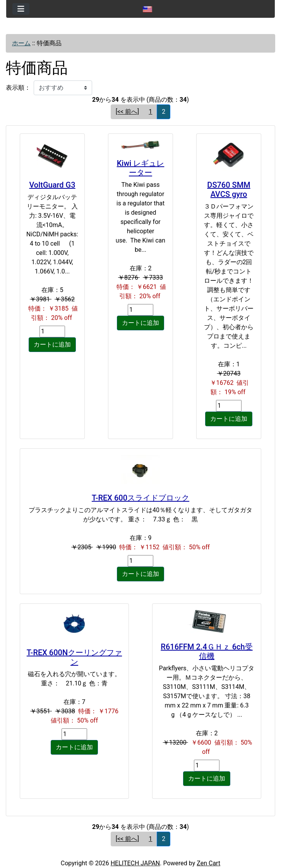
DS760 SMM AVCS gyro (229, 190)
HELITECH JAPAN (135, 863)
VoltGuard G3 (52, 185)
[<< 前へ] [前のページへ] (128, 112)
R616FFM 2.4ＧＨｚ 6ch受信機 (206, 651)
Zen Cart (208, 863)
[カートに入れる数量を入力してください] (52, 331)
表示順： (18, 88)
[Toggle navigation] (21, 9)
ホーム (21, 43)
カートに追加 (52, 344)
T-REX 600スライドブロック (140, 498)
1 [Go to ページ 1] (150, 112)
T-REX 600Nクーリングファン (74, 657)
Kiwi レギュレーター (141, 168)
